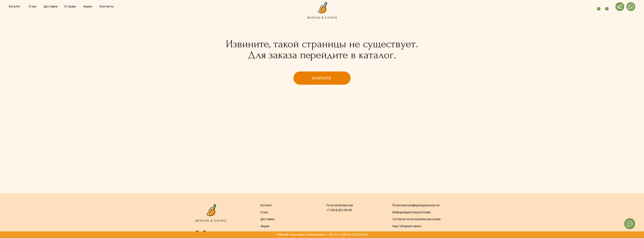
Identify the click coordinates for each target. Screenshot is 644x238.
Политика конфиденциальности (416, 205)
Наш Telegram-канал (407, 226)
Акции (265, 226)
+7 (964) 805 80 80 (339, 210)
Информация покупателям (412, 212)
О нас (264, 212)
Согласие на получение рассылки (416, 219)
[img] (587, 7)
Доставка (267, 219)
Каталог (266, 205)
